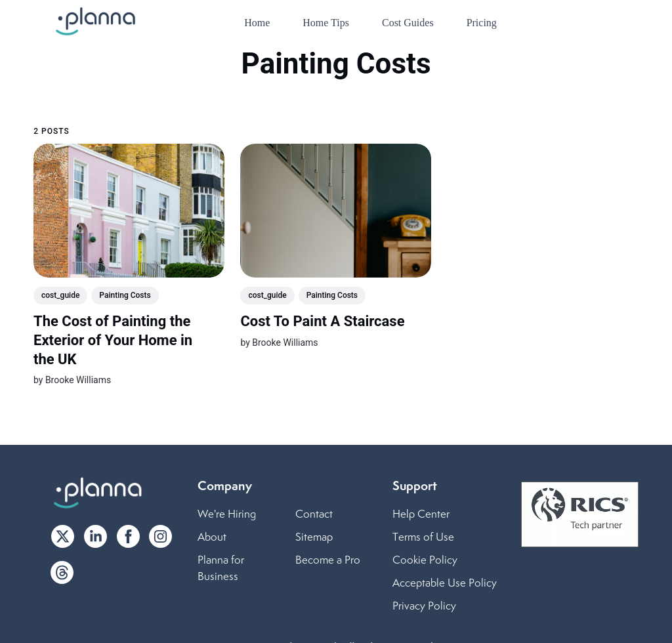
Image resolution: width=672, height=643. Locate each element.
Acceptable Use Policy (445, 583)
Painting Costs (125, 295)
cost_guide (60, 295)
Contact (314, 514)
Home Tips (326, 23)
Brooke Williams (78, 380)
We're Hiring (227, 514)
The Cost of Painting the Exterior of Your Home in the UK (113, 340)
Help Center (421, 514)
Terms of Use (423, 537)
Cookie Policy (425, 560)
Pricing (482, 23)
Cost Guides (408, 23)
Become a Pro (328, 560)
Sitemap (314, 537)
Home (257, 23)
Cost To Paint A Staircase (323, 321)
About (212, 537)
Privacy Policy (424, 606)
